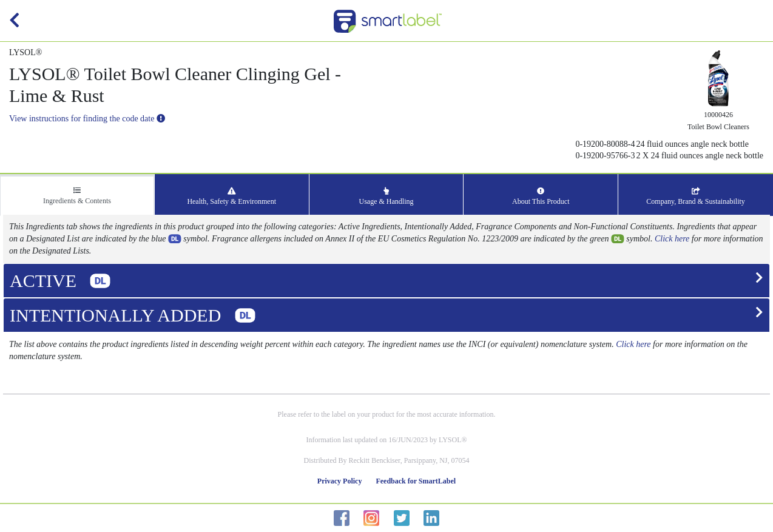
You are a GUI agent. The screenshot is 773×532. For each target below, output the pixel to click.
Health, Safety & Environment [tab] (231, 197)
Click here (672, 239)
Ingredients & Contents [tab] (77, 196)
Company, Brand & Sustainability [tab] (696, 197)
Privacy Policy (340, 481)
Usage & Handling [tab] (386, 197)
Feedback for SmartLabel (416, 481)
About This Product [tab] (541, 197)
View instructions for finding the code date (87, 119)
